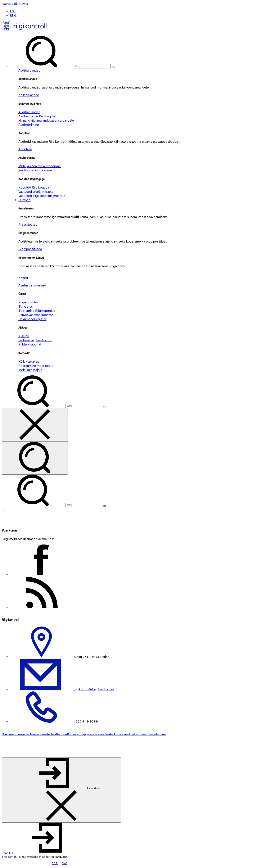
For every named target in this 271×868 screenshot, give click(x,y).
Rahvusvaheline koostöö (36, 315)
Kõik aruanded (29, 95)
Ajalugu (24, 336)
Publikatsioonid (30, 344)
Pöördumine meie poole (36, 366)
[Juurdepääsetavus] (15, 4)
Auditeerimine (29, 125)
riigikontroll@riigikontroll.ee (94, 689)
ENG (13, 15)
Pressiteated (28, 225)
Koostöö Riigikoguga (34, 187)
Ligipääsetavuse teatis (97, 734)
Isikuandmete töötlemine (48, 734)
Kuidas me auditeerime (35, 170)
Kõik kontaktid (29, 362)
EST (13, 11)
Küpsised (74, 734)
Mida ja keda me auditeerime (40, 166)
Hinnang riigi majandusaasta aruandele (46, 121)
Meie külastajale (30, 370)
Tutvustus (26, 307)
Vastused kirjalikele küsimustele (42, 196)
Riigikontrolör (28, 302)
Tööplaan (25, 149)
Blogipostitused (30, 249)
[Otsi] (92, 66)
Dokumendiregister (32, 319)
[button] (40, 853)
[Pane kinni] (61, 790)
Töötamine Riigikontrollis (37, 311)
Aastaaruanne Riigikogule (37, 116)
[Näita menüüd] (3, 510)
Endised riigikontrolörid (35, 340)
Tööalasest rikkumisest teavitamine (140, 734)
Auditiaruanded (29, 71)
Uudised (24, 200)
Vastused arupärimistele (36, 192)
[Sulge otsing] (35, 425)
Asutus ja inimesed (32, 285)
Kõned (23, 278)
